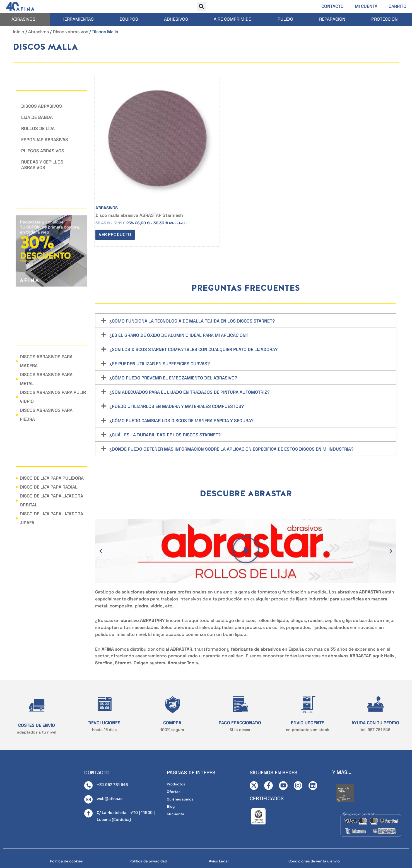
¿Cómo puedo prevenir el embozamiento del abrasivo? (173, 337)
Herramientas (78, 19)
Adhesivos (176, 19)
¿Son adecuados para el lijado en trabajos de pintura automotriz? (189, 351)
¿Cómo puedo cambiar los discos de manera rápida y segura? (181, 380)
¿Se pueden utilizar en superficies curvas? (160, 323)
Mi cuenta (366, 6)
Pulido (285, 19)
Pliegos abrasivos (43, 151)
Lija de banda (37, 117)
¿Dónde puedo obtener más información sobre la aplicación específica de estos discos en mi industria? (231, 408)
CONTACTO (97, 736)
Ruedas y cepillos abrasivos (42, 165)
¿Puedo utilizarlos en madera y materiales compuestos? (177, 366)
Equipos (129, 19)
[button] (202, 7)
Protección (385, 19)
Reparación (332, 19)
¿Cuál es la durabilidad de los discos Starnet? (165, 394)
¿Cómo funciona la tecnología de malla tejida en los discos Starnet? (192, 280)
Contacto (333, 6)
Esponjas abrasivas (45, 140)
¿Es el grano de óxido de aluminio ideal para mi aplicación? (179, 294)
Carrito (397, 6)
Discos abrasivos (70, 32)
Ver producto (117, 191)
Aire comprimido (233, 19)
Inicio (19, 32)
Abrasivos (23, 19)
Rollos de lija (38, 128)
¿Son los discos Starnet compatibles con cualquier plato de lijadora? (193, 309)
